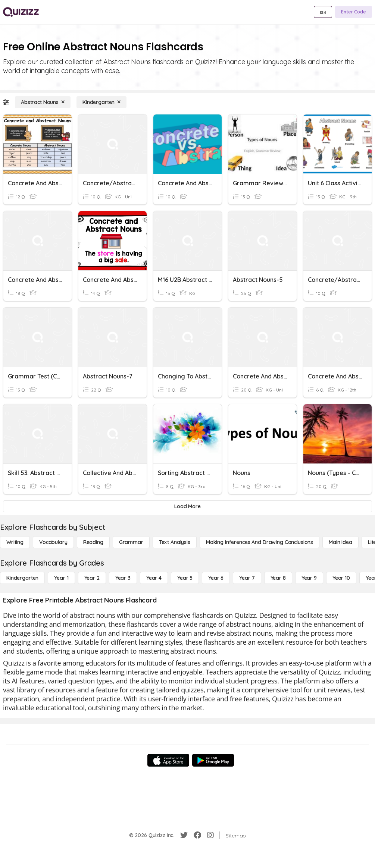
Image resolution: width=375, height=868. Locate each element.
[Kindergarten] (101, 102)
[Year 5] (185, 578)
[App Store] (168, 760)
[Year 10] (341, 578)
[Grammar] (131, 542)
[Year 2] (92, 578)
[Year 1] (61, 578)
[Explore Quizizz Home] (21, 12)
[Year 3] (123, 578)
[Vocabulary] (53, 542)
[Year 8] (278, 578)
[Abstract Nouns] (43, 102)
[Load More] (187, 506)
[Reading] (93, 542)
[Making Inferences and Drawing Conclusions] (260, 542)
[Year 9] (309, 578)
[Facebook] (197, 835)
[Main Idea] (340, 542)
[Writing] (15, 542)
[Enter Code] (354, 12)
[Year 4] (154, 578)
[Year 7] (247, 578)
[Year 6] (216, 578)
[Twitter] (184, 835)
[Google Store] (213, 760)
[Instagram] (210, 835)
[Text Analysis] (175, 542)
